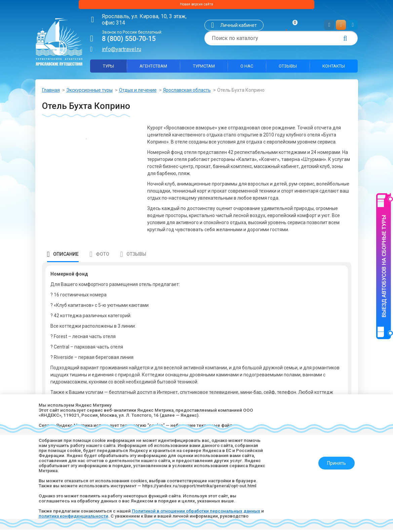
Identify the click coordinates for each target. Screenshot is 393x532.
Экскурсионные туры (89, 92)
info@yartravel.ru (122, 52)
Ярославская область (187, 92)
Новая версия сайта (196, 6)
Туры (108, 68)
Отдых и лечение (138, 92)
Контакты (334, 68)
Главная (51, 92)
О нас (247, 68)
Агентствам (153, 68)
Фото (103, 256)
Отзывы (288, 68)
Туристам (204, 68)
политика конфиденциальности (98, 516)
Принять (333, 456)
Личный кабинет (239, 28)
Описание (66, 256)
